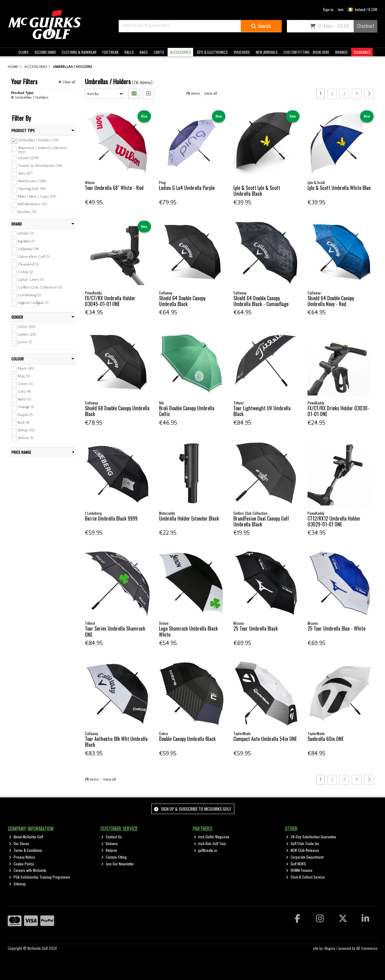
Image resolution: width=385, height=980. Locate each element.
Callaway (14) (28, 249)
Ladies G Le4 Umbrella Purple (187, 188)
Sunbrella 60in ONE (325, 739)
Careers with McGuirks (28, 870)
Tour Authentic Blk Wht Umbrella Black (116, 742)
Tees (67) (25, 173)
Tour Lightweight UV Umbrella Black (262, 411)
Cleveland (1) (28, 264)
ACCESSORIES (181, 52)
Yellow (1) (26, 438)
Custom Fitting (114, 857)
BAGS (144, 52)
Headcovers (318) (32, 181)
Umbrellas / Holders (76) (38, 140)
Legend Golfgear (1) (33, 303)
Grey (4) (24, 392)
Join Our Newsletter (118, 864)
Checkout (365, 26)
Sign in (328, 9)
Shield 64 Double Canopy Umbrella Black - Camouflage (261, 301)
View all (211, 94)
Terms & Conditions (26, 850)
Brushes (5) (27, 212)
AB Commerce (367, 948)
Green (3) (25, 384)
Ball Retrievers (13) (32, 204)
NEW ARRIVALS (267, 52)
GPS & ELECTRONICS (212, 52)
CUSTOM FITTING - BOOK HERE (306, 52)
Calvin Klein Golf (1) (34, 257)
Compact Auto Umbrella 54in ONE (265, 739)
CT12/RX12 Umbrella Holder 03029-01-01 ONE (334, 521)
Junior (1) (25, 342)
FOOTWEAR (111, 52)
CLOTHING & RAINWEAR (79, 52)
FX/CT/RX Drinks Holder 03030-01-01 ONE (338, 411)
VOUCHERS (242, 52)
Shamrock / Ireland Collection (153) (43, 150)
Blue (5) (24, 376)
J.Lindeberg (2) (30, 295)
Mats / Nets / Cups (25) (37, 197)
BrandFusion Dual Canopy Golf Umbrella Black (261, 521)
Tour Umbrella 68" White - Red (114, 188)
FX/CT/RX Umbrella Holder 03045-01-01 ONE (110, 301)
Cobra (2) (26, 272)
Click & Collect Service (305, 877)
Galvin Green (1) (31, 280)
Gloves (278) (28, 158)
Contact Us (111, 837)
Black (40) (26, 369)
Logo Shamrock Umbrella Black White (188, 631)
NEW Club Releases (303, 850)
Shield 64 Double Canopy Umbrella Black (182, 301)
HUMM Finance (299, 870)
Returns (109, 850)
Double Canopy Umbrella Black (187, 739)
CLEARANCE (362, 52)
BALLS (129, 52)
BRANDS (341, 52)
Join (341, 9)
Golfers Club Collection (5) (40, 287)
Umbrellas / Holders (30, 98)
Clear (67, 82)
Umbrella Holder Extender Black (189, 518)
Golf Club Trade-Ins (303, 843)
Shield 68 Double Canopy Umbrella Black (117, 411)
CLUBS (24, 52)
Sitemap (17, 884)
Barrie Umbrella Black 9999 (111, 518)
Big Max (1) (26, 241)
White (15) (26, 430)
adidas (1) (26, 233)
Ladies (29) (27, 335)
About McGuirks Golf (26, 837)
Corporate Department (305, 857)
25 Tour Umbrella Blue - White (336, 628)
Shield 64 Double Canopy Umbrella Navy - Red (331, 301)
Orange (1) (26, 407)
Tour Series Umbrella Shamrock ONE (115, 631)
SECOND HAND (45, 52)
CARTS (159, 52)
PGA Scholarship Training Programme (40, 877)
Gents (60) (27, 327)
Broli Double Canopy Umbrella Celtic (187, 411)
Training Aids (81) (32, 189)
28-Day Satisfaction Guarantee (311, 837)
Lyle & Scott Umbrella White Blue (339, 188)
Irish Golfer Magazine (212, 837)
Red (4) (24, 422)
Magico (330, 948)
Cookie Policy (21, 864)
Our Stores (19, 843)
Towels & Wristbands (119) (40, 165)
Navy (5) (25, 399)
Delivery (109, 843)
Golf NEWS (296, 864)
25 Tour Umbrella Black (256, 628)
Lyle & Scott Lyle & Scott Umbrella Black (257, 191)
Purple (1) (25, 415)
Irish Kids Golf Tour (210, 843)
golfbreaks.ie (206, 850)
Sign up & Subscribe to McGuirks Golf (193, 809)
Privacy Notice (22, 857)
